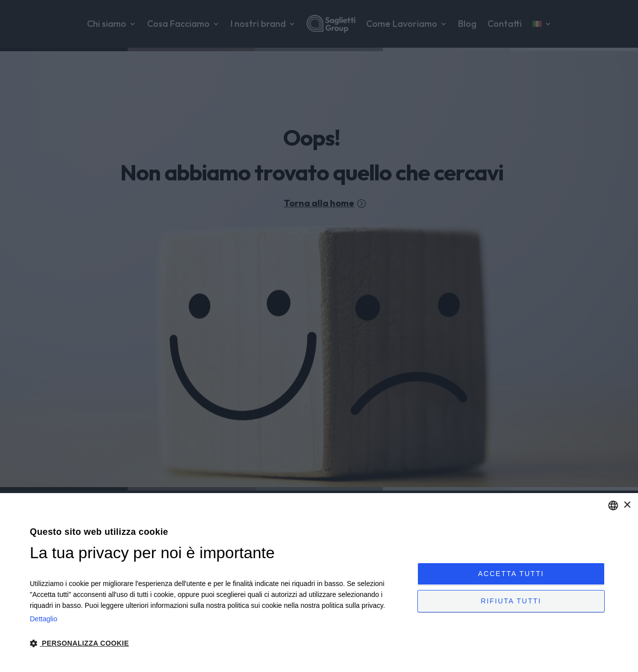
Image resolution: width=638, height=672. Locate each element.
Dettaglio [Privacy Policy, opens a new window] (43, 619)
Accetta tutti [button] (511, 571)
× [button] (627, 505)
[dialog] (319, 583)
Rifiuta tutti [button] (511, 604)
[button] (218, 644)
